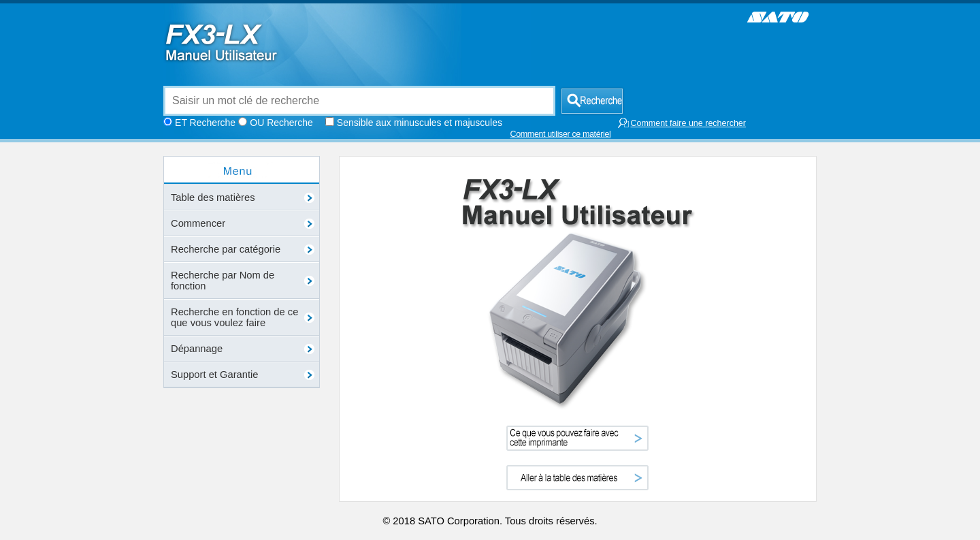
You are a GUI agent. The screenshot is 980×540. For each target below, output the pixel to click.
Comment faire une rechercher (682, 123)
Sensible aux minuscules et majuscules (420, 123)
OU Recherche (281, 123)
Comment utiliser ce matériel (561, 134)
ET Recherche (205, 123)
